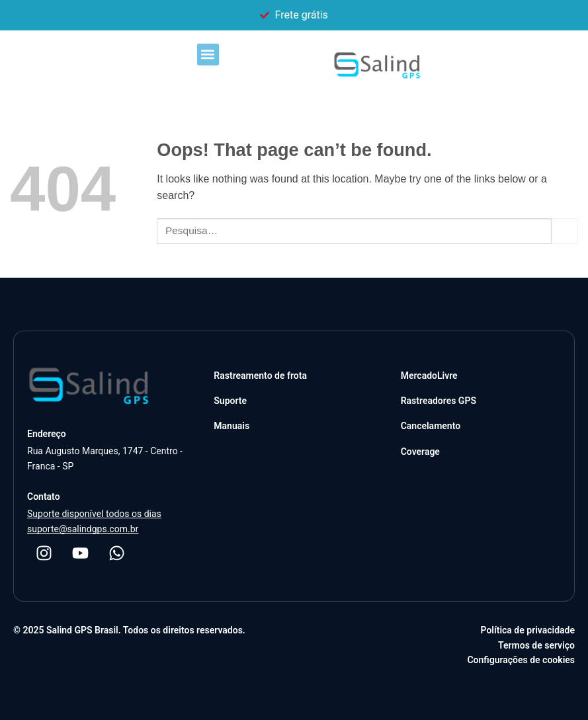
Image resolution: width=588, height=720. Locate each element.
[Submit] (565, 231)
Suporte (230, 401)
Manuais (231, 426)
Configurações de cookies (521, 660)
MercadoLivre (429, 376)
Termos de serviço (536, 645)
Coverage (420, 452)
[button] (208, 55)
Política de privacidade (528, 630)
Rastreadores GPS (439, 401)
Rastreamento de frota (260, 376)
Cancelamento (431, 426)
